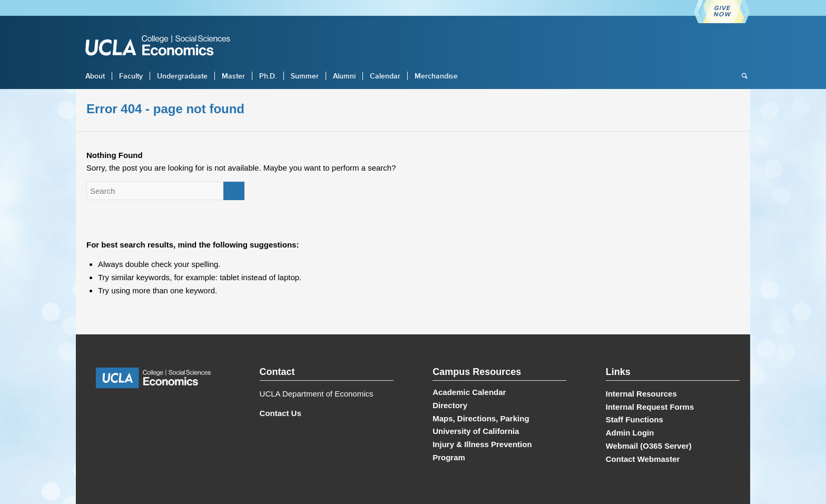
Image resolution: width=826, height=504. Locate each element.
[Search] (741, 76)
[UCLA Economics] (163, 47)
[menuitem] (95, 76)
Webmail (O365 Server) (649, 446)
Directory (450, 405)
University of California (476, 431)
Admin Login (630, 433)
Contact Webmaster (643, 459)
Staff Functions (635, 419)
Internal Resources (641, 394)
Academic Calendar (469, 392)
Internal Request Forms (650, 407)
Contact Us (281, 413)
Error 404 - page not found (165, 109)
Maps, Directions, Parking (481, 418)
